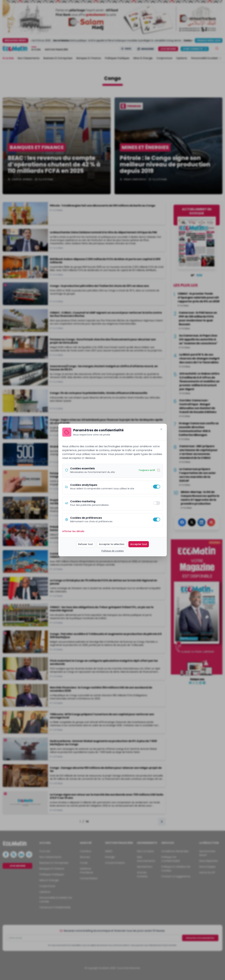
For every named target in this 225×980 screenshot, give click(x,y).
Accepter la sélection (112, 544)
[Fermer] (161, 429)
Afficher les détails (73, 531)
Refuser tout (86, 544)
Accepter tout (139, 544)
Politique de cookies (113, 551)
